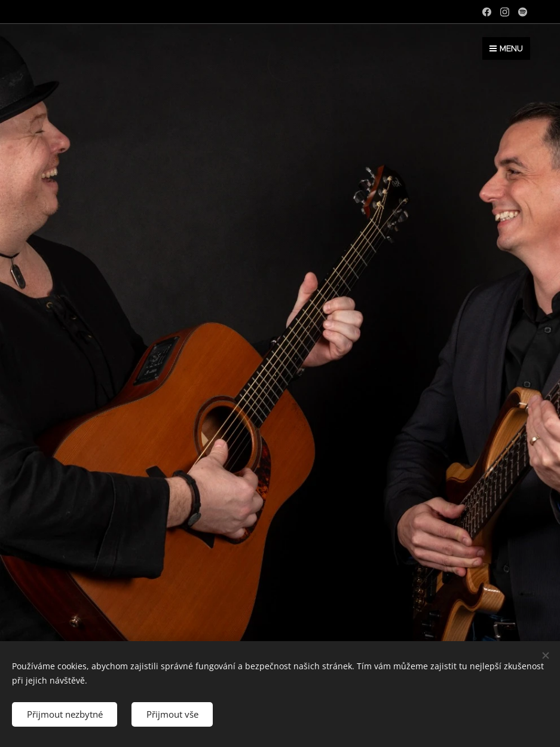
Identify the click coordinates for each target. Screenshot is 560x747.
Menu (506, 48)
